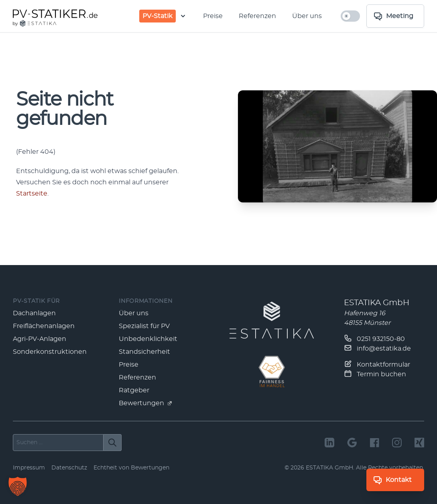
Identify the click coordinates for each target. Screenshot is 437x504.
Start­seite (32, 194)
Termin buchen (375, 373)
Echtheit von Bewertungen (131, 468)
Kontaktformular (377, 364)
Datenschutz (69, 468)
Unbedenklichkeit (148, 339)
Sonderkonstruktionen (50, 352)
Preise (213, 16)
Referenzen (257, 16)
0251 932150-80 (374, 338)
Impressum (29, 468)
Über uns (307, 16)
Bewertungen (145, 403)
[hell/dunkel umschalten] (350, 16)
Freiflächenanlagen (44, 326)
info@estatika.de (377, 348)
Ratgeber (134, 390)
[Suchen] (113, 443)
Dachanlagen (34, 313)
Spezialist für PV (144, 326)
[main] (218, 149)
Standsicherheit (144, 352)
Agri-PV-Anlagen (40, 339)
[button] (18, 486)
